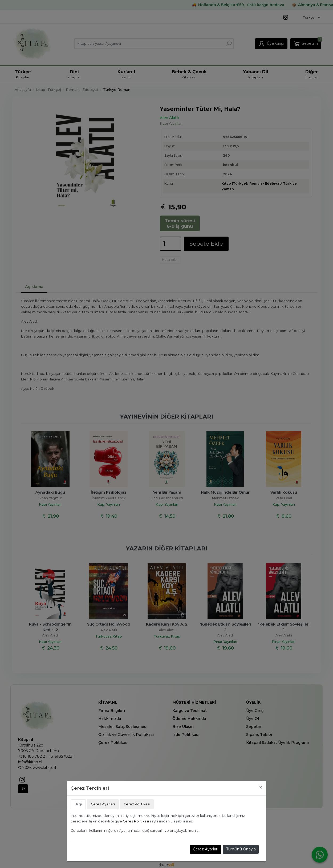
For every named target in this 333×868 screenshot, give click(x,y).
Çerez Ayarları (206, 849)
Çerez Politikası (136, 821)
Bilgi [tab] (78, 804)
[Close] (261, 787)
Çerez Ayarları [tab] (103, 804)
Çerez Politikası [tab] (137, 804)
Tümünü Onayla (241, 849)
